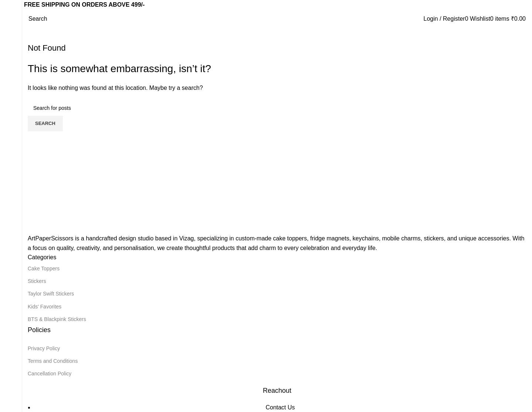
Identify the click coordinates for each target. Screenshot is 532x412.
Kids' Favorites (45, 307)
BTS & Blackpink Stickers (57, 319)
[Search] (38, 19)
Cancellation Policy (50, 374)
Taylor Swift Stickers (51, 294)
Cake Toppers (44, 269)
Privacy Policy (44, 348)
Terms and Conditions (53, 361)
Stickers (37, 281)
